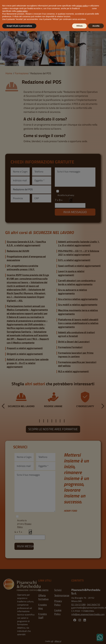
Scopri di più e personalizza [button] (19, 26)
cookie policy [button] (22, 11)
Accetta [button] (96, 26)
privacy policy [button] (82, 6)
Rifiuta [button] (80, 26)
